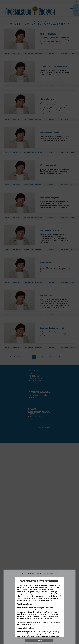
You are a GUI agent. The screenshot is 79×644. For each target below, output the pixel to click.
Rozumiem (39, 640)
